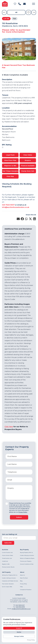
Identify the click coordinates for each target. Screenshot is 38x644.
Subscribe (8, 543)
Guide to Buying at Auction (27, 555)
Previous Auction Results (8, 567)
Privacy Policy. (23, 512)
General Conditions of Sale (27, 564)
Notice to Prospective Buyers (27, 558)
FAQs (21, 587)
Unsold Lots (5, 561)
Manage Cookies (19, 636)
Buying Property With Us (26, 552)
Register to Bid (6, 564)
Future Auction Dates (7, 555)
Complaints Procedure (26, 590)
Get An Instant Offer (7, 587)
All (16, 12)
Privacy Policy (23, 584)
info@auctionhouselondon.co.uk (16, 207)
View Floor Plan (10, 160)
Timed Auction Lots (7, 558)
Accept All (19, 628)
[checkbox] (7, 504)
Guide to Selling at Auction (9, 578)
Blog (21, 581)
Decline (19, 632)
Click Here (9, 427)
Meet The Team (24, 578)
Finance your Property (26, 561)
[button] (34, 4)
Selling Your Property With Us (10, 575)
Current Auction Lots (7, 552)
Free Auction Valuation (8, 584)
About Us (22, 575)
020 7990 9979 (20, 607)
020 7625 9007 (8, 205)
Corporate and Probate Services (10, 581)
